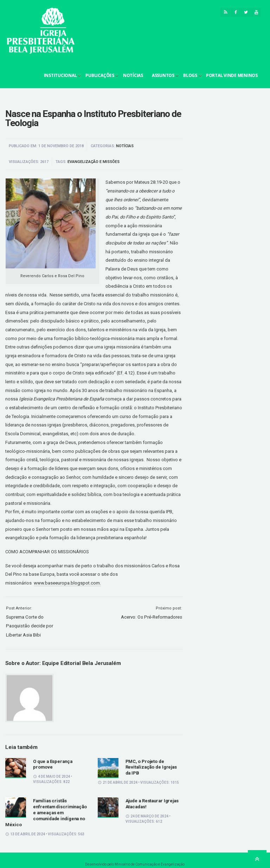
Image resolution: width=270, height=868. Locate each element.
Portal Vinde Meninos (232, 75)
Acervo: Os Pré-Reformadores (152, 617)
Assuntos (163, 75)
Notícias (133, 75)
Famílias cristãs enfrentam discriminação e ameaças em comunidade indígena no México (46, 813)
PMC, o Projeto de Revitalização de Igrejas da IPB (151, 767)
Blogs (190, 75)
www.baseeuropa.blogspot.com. (67, 583)
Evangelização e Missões (94, 162)
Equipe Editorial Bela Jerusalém (82, 663)
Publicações (100, 75)
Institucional (60, 75)
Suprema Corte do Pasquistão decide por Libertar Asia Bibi (30, 626)
